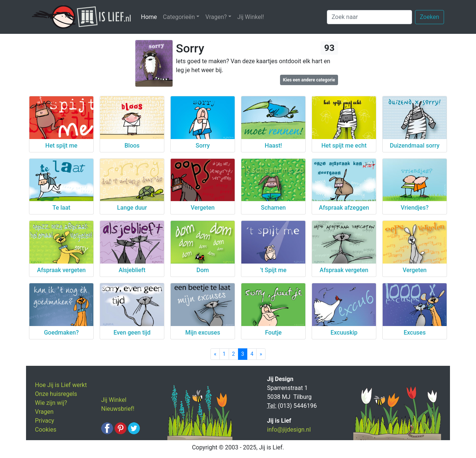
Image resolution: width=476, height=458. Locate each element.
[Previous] (215, 354)
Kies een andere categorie (309, 80)
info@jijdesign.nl (289, 430)
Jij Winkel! (251, 17)
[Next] (261, 354)
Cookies (46, 430)
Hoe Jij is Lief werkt (61, 385)
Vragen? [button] (216, 17)
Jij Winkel (114, 400)
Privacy (45, 421)
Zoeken (430, 17)
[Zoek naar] (369, 17)
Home (150, 17)
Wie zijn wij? (51, 403)
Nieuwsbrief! (118, 409)
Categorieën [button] (179, 17)
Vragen (44, 412)
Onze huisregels (56, 394)
